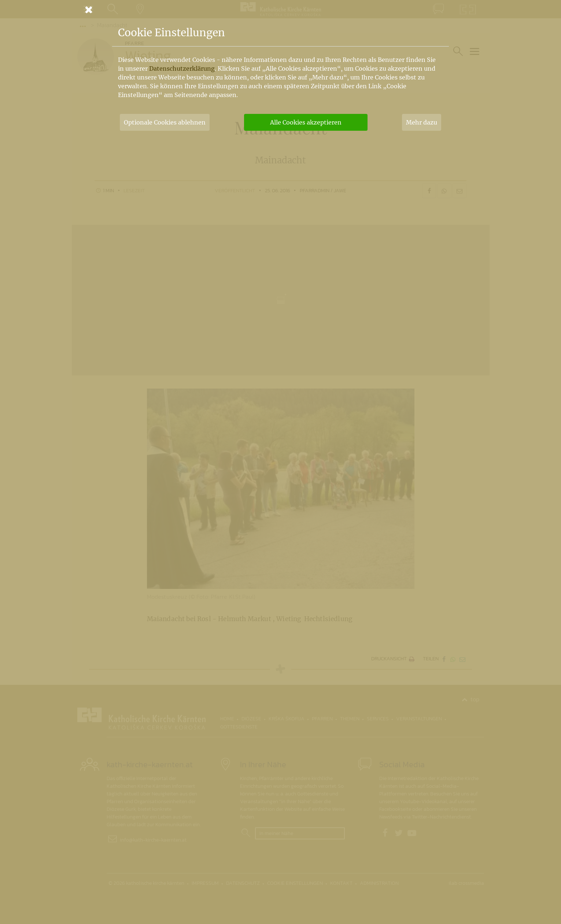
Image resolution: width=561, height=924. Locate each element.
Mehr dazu (422, 122)
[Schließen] (281, 10)
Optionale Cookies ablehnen (165, 122)
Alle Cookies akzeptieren (306, 122)
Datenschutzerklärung (182, 68)
